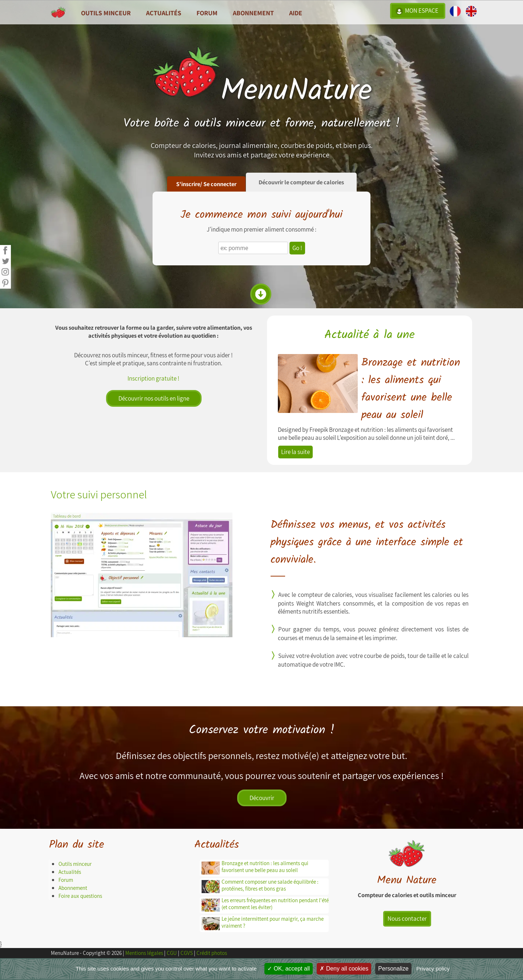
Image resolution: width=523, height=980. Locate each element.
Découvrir (262, 798)
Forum (207, 13)
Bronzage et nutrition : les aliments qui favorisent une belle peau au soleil (411, 389)
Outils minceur (75, 864)
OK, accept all (289, 969)
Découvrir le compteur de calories (301, 182)
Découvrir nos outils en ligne (154, 398)
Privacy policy (433, 969)
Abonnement (253, 13)
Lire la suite (295, 452)
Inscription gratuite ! (153, 378)
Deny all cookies (344, 969)
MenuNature (262, 91)
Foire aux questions (80, 896)
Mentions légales (144, 953)
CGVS (187, 953)
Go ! (297, 248)
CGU (172, 953)
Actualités (70, 872)
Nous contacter (407, 919)
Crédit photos (212, 953)
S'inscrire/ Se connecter (206, 184)
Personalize (393, 969)
